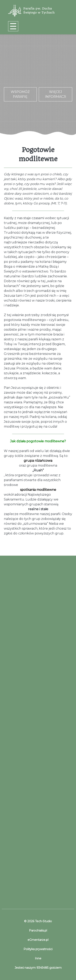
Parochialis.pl (38, 931)
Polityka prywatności (38, 949)
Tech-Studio (43, 921)
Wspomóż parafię (20, 94)
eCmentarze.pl (38, 940)
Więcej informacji (56, 94)
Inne (38, 958)
